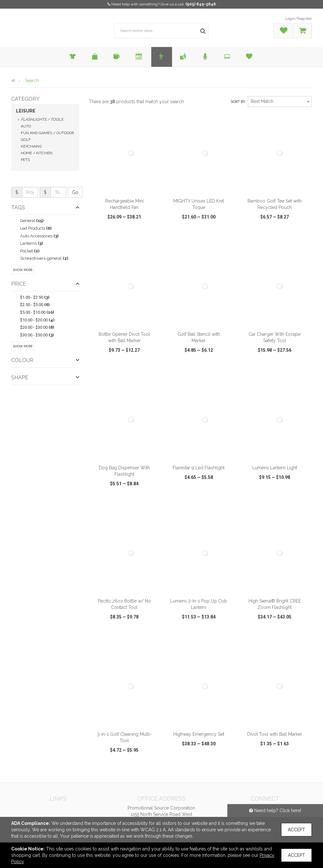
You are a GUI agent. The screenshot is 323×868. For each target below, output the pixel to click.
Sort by (238, 102)
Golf (26, 140)
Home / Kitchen (37, 153)
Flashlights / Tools (42, 119)
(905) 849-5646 (201, 4)
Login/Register (299, 19)
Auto (26, 126)
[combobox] (280, 102)
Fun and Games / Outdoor (47, 133)
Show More (23, 270)
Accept (296, 830)
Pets (25, 160)
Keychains (31, 146)
